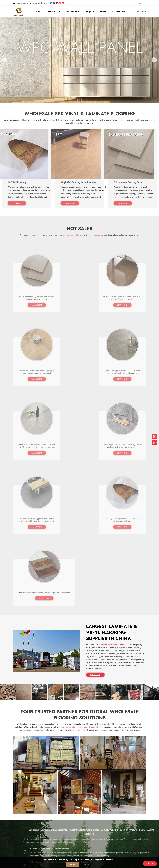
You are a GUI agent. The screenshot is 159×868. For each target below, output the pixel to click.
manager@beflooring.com (39, 3)
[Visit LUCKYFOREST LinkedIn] (54, 3)
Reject (86, 864)
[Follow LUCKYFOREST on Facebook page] (51, 3)
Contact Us (150, 863)
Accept (73, 864)
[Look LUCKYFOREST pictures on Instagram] (60, 3)
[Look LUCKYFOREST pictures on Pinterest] (63, 3)
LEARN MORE (96, 515)
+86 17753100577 (21, 3)
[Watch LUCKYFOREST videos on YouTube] (57, 3)
